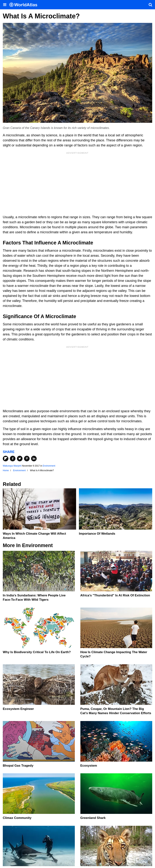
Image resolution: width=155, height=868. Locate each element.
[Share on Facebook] (13, 459)
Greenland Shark (93, 818)
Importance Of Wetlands (97, 534)
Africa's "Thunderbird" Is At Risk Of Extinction (115, 595)
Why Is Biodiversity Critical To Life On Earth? (37, 652)
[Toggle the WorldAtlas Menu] (5, 5)
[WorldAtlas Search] (150, 5)
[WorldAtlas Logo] (25, 5)
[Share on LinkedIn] (34, 459)
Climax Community (17, 818)
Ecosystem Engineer (18, 709)
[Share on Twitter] (20, 459)
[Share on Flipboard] (6, 459)
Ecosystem (89, 766)
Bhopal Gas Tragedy (18, 766)
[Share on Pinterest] (27, 459)
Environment (49, 466)
